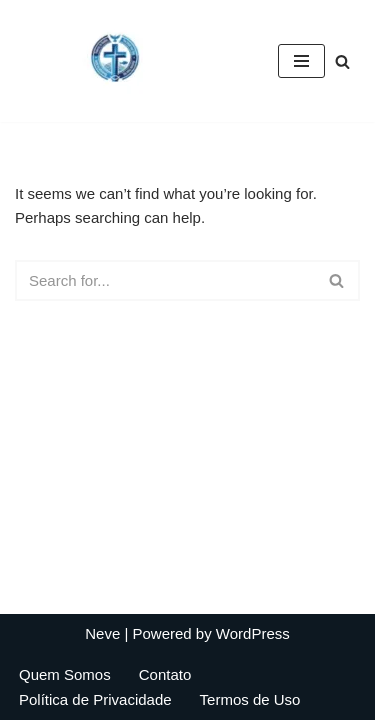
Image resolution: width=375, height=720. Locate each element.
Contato (165, 674)
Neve (102, 633)
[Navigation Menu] (301, 61)
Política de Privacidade (95, 699)
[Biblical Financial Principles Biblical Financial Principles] (115, 61)
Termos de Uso (250, 699)
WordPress (253, 633)
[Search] (342, 61)
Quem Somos (65, 674)
